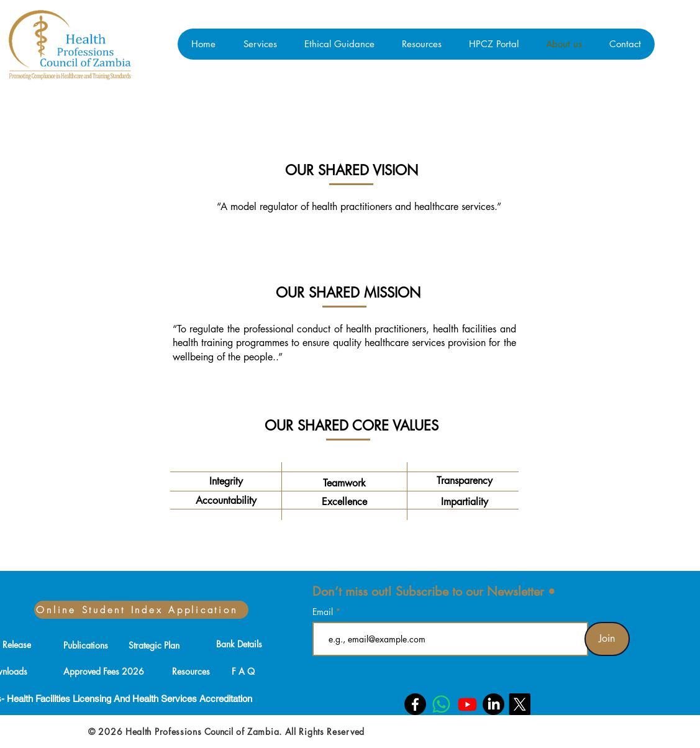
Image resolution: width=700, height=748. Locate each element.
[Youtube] (467, 704)
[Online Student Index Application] (141, 610)
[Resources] (191, 671)
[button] (260, 44)
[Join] (607, 639)
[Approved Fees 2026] (104, 671)
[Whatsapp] (441, 704)
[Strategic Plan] (154, 645)
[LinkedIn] (493, 704)
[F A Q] (243, 671)
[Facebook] (415, 704)
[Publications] (86, 645)
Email (324, 612)
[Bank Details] (239, 644)
